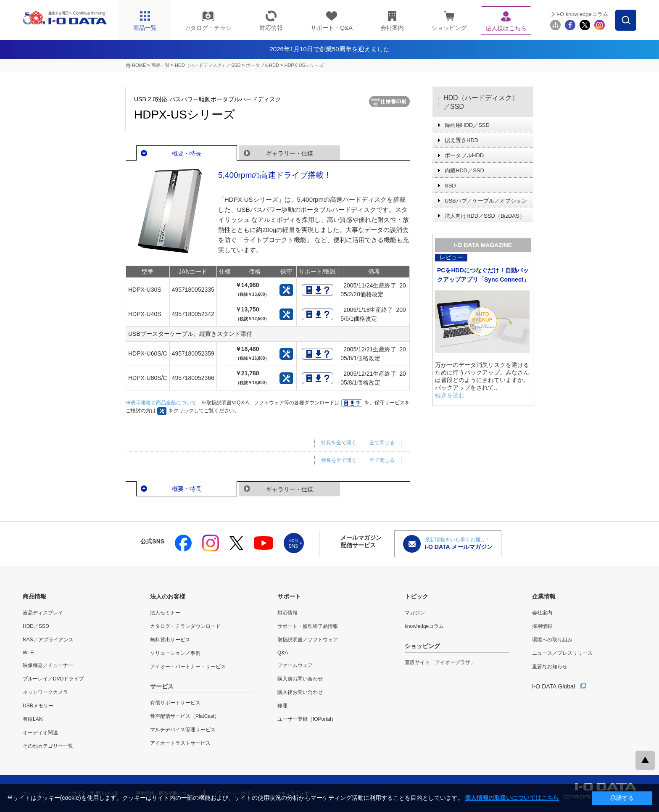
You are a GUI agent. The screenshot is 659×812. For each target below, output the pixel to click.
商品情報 (34, 596)
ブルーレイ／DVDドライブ (53, 679)
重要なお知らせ (550, 667)
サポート (289, 596)
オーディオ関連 (40, 733)
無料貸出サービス (170, 640)
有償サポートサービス (175, 703)
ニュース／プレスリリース (562, 653)
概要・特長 (187, 153)
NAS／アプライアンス (48, 640)
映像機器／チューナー (48, 665)
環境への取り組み (552, 640)
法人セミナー (165, 613)
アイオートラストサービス (180, 743)
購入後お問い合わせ (300, 692)
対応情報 (287, 613)
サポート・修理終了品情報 (308, 626)
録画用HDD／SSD (467, 125)
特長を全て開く (339, 443)
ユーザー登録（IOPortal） (307, 719)
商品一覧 (161, 65)
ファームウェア (295, 665)
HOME (139, 65)
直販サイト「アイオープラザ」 (440, 662)
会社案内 (542, 613)
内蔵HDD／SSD (464, 170)
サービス (162, 686)
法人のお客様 (168, 596)
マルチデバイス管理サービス (183, 730)
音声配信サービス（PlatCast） (185, 716)
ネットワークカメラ (45, 692)
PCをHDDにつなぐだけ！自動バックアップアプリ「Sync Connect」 (483, 275)
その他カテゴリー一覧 (48, 746)
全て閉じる (382, 443)
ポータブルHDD (262, 65)
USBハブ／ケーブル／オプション (486, 201)
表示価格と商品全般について (163, 403)
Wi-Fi (29, 653)
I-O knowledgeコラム (582, 14)
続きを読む (450, 395)
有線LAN (33, 719)
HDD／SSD (36, 626)
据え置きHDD (461, 140)
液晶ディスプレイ (43, 613)
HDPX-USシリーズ (304, 65)
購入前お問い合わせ (300, 679)
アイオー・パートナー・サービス (188, 667)
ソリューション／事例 (175, 653)
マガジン (415, 613)
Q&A (283, 653)
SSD (450, 186)
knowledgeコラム (424, 626)
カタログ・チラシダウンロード (185, 626)
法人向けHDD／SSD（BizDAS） (485, 216)
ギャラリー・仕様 (290, 153)
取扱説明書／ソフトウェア (308, 640)
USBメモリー (38, 706)
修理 (282, 706)
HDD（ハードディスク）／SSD (208, 65)
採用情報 (542, 626)
